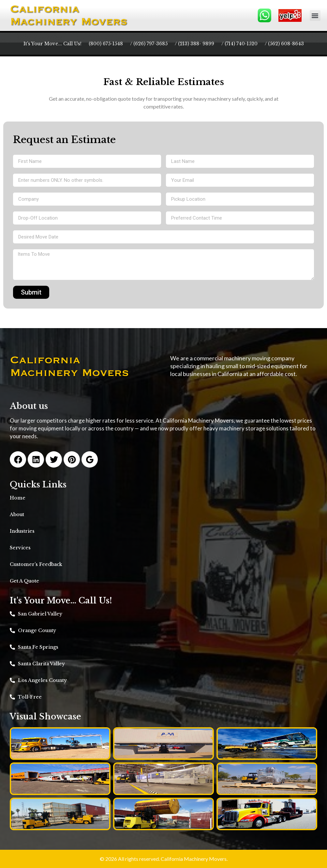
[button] (315, 15)
